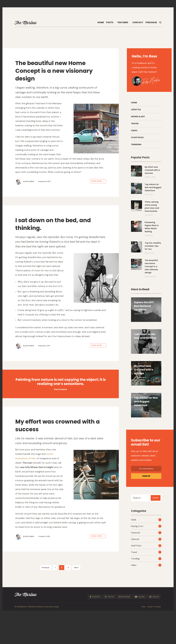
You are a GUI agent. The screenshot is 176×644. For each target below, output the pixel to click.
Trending (136, 146)
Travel (135, 125)
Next (76, 601)
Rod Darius (32, 187)
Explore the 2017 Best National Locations (144, 307)
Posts (110, 22)
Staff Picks (137, 139)
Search (156, 499)
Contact (138, 22)
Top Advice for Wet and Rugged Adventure (146, 403)
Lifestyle (136, 111)
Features (123, 22)
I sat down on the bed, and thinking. (55, 233)
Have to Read (140, 291)
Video (134, 132)
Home (101, 22)
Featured (135, 534)
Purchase (151, 22)
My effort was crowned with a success (56, 452)
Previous (46, 601)
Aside (134, 521)
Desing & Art (138, 118)
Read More (96, 186)
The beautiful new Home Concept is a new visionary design (59, 72)
